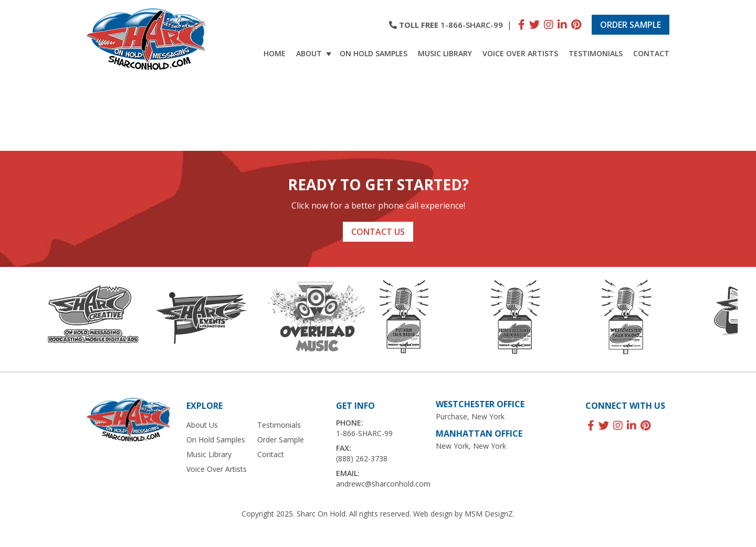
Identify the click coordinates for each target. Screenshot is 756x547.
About (315, 53)
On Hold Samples (374, 53)
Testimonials (596, 53)
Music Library (445, 53)
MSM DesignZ (489, 514)
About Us (202, 425)
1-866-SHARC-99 (472, 25)
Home (275, 53)
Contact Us (378, 232)
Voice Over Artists (520, 53)
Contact (651, 53)
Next (745, 319)
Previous (10, 319)
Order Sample (631, 25)
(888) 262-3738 (362, 458)
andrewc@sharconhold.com (383, 484)
